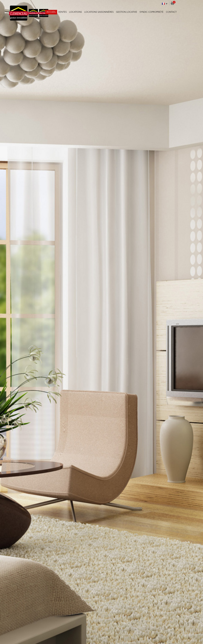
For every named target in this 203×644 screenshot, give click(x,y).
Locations (76, 12)
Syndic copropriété (152, 12)
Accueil (51, 12)
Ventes (63, 12)
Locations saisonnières (99, 12)
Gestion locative (127, 12)
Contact (171, 12)
